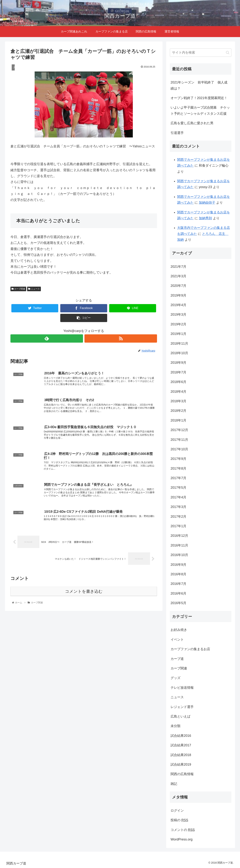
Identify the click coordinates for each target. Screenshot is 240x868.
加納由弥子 (207, 203)
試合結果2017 (181, 745)
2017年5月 (178, 488)
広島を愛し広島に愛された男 (192, 123)
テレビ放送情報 (182, 688)
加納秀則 (205, 218)
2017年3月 (178, 507)
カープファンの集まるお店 (190, 649)
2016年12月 (179, 536)
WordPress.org (182, 839)
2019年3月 (178, 315)
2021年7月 (178, 267)
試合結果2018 (181, 755)
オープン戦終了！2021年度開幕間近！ (199, 98)
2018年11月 (179, 344)
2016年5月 (178, 603)
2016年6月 (178, 593)
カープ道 (177, 659)
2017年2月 (178, 517)
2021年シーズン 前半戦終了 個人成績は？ (199, 85)
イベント (177, 640)
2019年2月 (178, 324)
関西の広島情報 (182, 774)
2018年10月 (179, 353)
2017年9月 (178, 459)
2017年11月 (179, 440)
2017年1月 (178, 526)
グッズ (176, 678)
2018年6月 (178, 382)
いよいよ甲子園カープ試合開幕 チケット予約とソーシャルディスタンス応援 (200, 110)
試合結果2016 (181, 736)
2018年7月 (178, 372)
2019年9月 (178, 295)
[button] (228, 53)
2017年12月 (179, 430)
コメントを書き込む (84, 598)
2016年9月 (178, 565)
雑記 (174, 784)
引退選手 (177, 133)
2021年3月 (178, 276)
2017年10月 (179, 449)
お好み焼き (179, 630)
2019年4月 (178, 305)
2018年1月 (178, 420)
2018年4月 (178, 392)
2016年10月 (179, 555)
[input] (201, 53)
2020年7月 (178, 286)
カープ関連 (18, 289)
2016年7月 (178, 584)
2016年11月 (179, 545)
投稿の (179, 820)
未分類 (176, 726)
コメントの (183, 830)
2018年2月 (178, 411)
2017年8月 (178, 468)
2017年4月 (178, 497)
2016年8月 (178, 574)
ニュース (34, 289)
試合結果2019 (181, 765)
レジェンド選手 (182, 707)
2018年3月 (178, 401)
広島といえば (180, 716)
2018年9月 (178, 363)
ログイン (177, 811)
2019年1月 (178, 334)
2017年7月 (178, 478)
